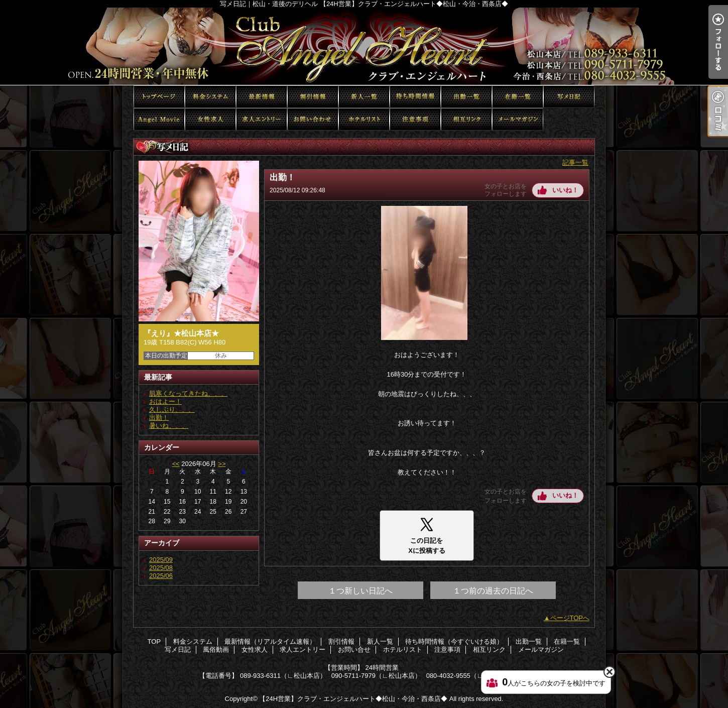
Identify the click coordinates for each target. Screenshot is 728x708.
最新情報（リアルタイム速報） (262, 97)
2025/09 (161, 560)
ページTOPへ (570, 618)
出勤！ (159, 418)
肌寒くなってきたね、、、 (188, 393)
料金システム (210, 97)
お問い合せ (313, 119)
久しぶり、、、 (172, 409)
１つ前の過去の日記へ (493, 591)
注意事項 (415, 119)
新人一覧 (364, 97)
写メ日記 (569, 97)
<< (175, 464)
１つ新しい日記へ (360, 591)
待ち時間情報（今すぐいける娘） (415, 97)
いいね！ (565, 190)
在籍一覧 (518, 97)
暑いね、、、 (169, 426)
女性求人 (210, 119)
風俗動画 (159, 119)
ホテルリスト (364, 119)
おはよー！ (165, 401)
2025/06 (161, 576)
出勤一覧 (466, 97)
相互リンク (466, 119)
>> (222, 464)
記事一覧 (575, 162)
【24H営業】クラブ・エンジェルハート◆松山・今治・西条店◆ (353, 699)
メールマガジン (518, 119)
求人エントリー (262, 119)
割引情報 (313, 97)
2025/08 (161, 568)
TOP (159, 97)
